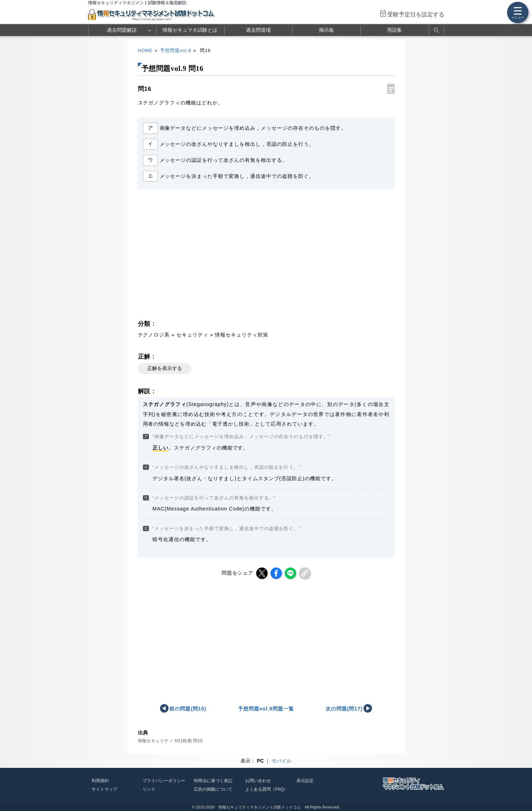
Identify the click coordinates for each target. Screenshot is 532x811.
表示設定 (305, 781)
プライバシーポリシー (164, 781)
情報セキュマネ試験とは (190, 30)
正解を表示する (165, 368)
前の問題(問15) (188, 709)
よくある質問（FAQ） (267, 789)
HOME (145, 51)
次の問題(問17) (344, 709)
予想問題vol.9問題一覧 (266, 709)
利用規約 (100, 781)
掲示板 (326, 30)
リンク (149, 789)
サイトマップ (104, 789)
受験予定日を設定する (416, 14)
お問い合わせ (258, 781)
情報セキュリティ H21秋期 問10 (170, 741)
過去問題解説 (122, 30)
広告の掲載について (213, 789)
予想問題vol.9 (175, 51)
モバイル (282, 761)
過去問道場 (258, 30)
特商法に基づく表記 (213, 781)
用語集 (394, 30)
